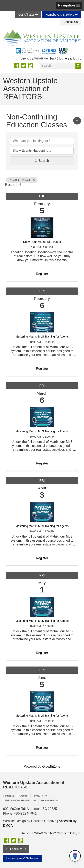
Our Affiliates (28, 15)
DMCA (8, 826)
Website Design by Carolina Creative (30, 821)
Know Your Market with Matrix (42, 242)
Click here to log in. (69, 59)
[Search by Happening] (42, 151)
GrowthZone (51, 766)
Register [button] (42, 274)
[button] (69, 5)
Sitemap (23, 796)
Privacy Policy (40, 796)
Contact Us (71, 22)
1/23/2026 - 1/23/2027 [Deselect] (22, 180)
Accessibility (68, 821)
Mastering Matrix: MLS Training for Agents (42, 337)
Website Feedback (50, 800)
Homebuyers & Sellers (62, 15)
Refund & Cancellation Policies (21, 800)
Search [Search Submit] (42, 161)
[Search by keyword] (42, 141)
